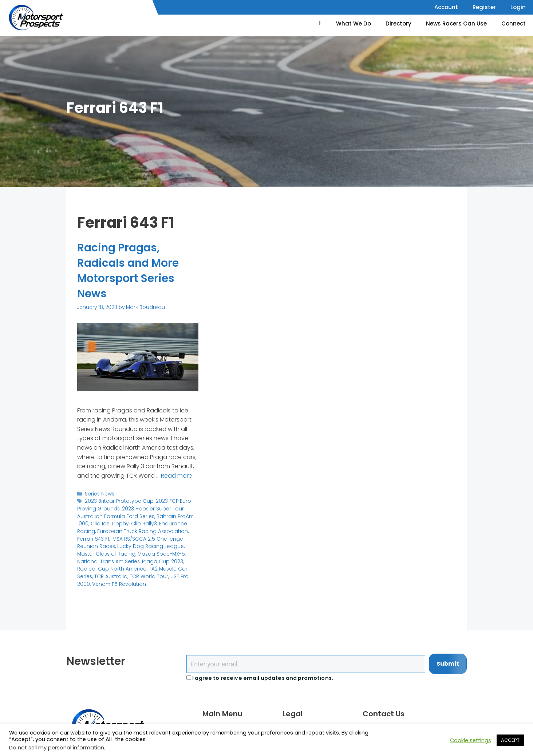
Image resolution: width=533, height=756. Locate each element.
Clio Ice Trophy (109, 523)
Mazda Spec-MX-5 (159, 553)
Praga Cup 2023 (161, 561)
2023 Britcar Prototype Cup (118, 501)
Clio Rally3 (142, 523)
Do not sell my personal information (57, 748)
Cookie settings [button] (471, 740)
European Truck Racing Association (140, 531)
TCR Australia (110, 575)
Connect (514, 23)
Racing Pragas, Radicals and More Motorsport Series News (128, 271)
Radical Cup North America (111, 568)
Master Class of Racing (105, 553)
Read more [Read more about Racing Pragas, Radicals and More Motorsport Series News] (177, 475)
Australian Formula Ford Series (115, 516)
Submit (448, 664)
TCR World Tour (148, 575)
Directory (398, 23)
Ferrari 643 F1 (93, 538)
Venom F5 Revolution (118, 583)
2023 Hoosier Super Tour (151, 508)
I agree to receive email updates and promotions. (260, 678)
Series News (100, 493)
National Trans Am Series (108, 561)
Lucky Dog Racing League (148, 546)
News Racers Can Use (456, 23)
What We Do (354, 23)
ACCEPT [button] (510, 740)
